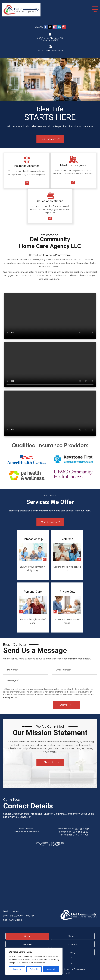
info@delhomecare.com (26, 831)
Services (27, 944)
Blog (73, 952)
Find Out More (48, 139)
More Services (49, 522)
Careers (73, 944)
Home (27, 936)
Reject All (34, 969)
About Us (49, 762)
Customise (17, 969)
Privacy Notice (10, 698)
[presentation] (36, 705)
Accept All (51, 969)
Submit (64, 705)
